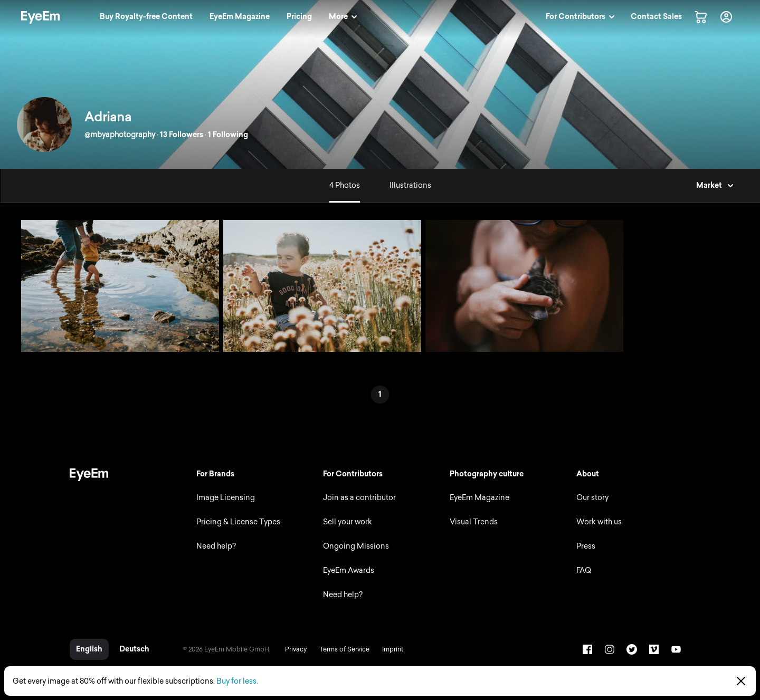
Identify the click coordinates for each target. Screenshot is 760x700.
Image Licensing (226, 498)
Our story (592, 498)
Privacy (296, 649)
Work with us (599, 522)
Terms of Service (344, 649)
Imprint (393, 649)
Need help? (216, 546)
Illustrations (410, 185)
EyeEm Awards (349, 570)
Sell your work (348, 522)
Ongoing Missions (356, 546)
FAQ (584, 570)
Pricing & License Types (238, 522)
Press (586, 546)
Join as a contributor (359, 498)
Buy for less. (237, 681)
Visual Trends (474, 522)
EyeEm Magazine (479, 498)
